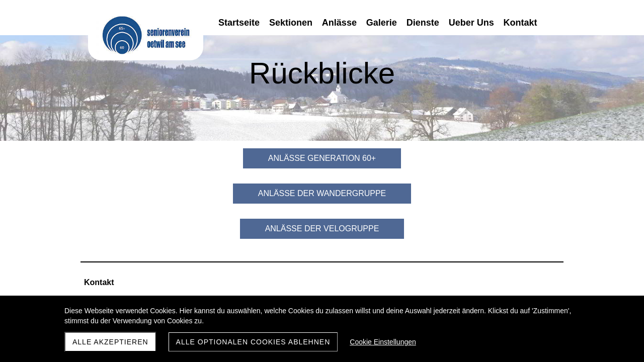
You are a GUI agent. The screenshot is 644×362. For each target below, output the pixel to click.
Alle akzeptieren (110, 342)
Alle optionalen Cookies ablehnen (253, 342)
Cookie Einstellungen (383, 342)
